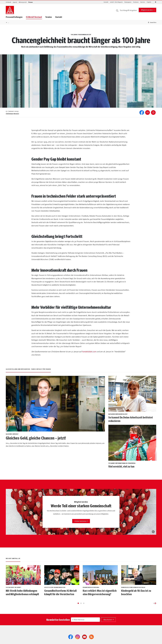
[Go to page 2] (81, 611)
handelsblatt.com (89, 351)
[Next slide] (155, 611)
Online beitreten (80, 521)
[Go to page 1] (78, 611)
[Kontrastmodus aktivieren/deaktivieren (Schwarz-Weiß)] (155, 2)
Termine (49, 17)
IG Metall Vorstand (34, 17)
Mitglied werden (147, 10)
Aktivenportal (23, 2)
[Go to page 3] (84, 611)
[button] (153, 22)
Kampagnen (128, 2)
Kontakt (106, 2)
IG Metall (8, 2)
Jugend (15, 2)
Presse (31, 2)
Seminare (136, 2)
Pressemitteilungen (14, 17)
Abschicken (108, 628)
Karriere (143, 2)
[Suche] (127, 10)
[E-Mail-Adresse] (85, 628)
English (149, 2)
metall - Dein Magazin (116, 2)
